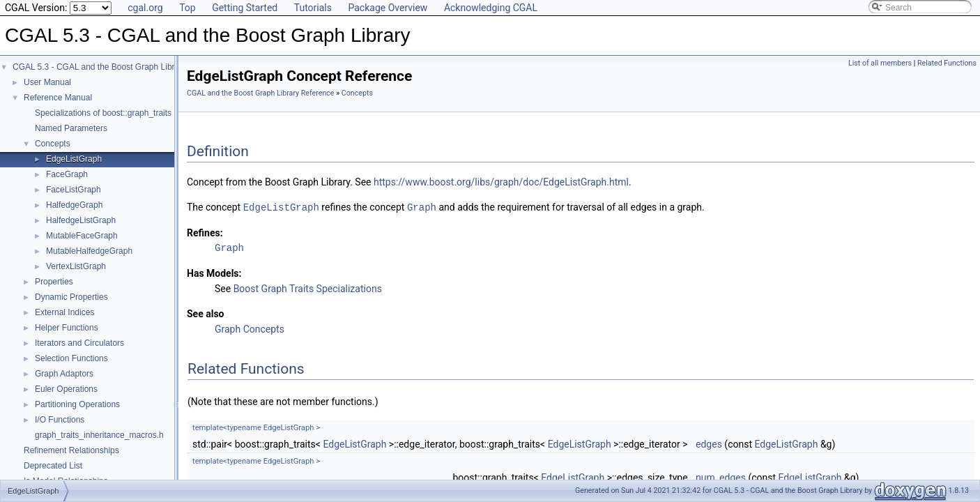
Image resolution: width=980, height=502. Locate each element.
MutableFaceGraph (82, 236)
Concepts (53, 144)
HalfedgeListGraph (81, 220)
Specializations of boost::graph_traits (103, 113)
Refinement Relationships (71, 450)
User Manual (47, 82)
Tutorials (313, 8)
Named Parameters (71, 128)
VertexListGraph (76, 266)
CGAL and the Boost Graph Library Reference (261, 93)
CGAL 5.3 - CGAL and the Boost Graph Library (99, 67)
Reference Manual (58, 98)
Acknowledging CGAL (491, 8)
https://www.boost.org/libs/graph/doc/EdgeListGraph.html (501, 182)
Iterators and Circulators (79, 343)
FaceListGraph (74, 190)
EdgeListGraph (74, 159)
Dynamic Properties (71, 297)
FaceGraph (67, 174)
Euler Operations (66, 389)
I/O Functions (60, 420)
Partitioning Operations (77, 404)
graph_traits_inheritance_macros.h (99, 435)
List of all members (880, 63)
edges (709, 443)
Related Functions (947, 63)
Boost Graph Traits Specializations (308, 288)
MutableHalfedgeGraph (89, 251)
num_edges (721, 477)
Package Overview (388, 8)
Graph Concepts (250, 328)
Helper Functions (67, 328)
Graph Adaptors (64, 374)
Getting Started (245, 8)
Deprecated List (53, 466)
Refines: (205, 232)
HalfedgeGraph (74, 205)
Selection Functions (71, 358)
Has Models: (214, 273)
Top (187, 8)
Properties (54, 282)
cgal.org (145, 8)
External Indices (64, 312)
